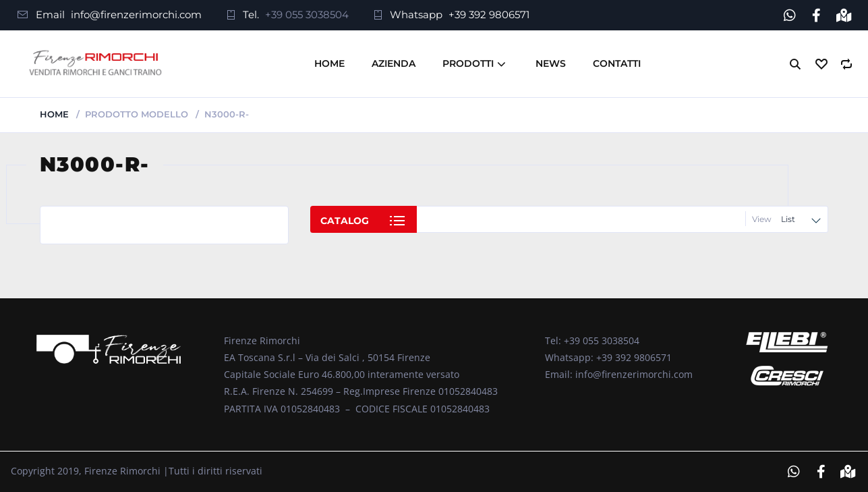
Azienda (394, 63)
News (551, 63)
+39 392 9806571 (489, 15)
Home (329, 63)
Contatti (617, 63)
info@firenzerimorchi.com (136, 15)
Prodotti (468, 63)
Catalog (345, 221)
